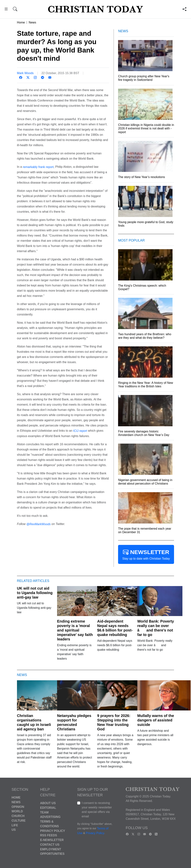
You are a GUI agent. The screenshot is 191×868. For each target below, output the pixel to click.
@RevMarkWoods (38, 524)
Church (18, 816)
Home (21, 22)
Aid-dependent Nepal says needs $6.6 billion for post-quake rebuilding (115, 628)
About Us (48, 803)
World (17, 811)
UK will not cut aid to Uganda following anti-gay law (35, 593)
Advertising (50, 817)
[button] (6, 10)
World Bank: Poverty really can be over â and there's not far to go (156, 628)
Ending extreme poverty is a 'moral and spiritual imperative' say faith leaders (75, 630)
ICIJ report (80, 431)
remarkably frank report (38, 167)
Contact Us (50, 845)
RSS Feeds (49, 835)
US (14, 830)
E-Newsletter (52, 840)
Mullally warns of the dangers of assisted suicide (156, 720)
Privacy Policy (53, 831)
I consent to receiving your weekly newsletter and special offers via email (97, 810)
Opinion (18, 807)
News (32, 22)
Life (15, 825)
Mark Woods (25, 73)
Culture (19, 821)
